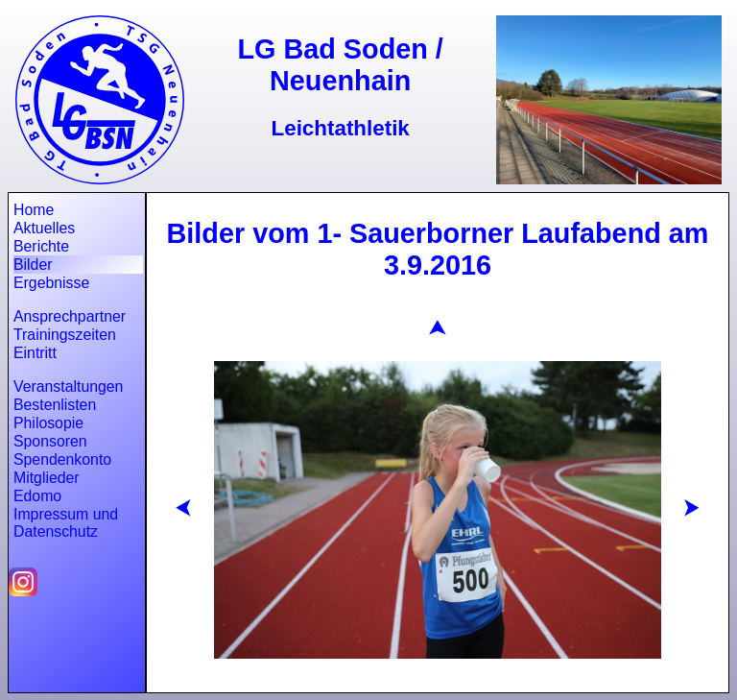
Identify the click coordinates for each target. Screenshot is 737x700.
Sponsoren (50, 441)
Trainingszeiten (65, 335)
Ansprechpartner (70, 316)
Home (34, 210)
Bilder (33, 265)
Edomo (37, 496)
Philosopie (48, 423)
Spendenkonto (62, 459)
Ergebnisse (51, 283)
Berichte (41, 246)
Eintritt (35, 353)
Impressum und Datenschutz (66, 523)
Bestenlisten (55, 405)
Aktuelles (44, 228)
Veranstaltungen (68, 386)
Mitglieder (47, 478)
